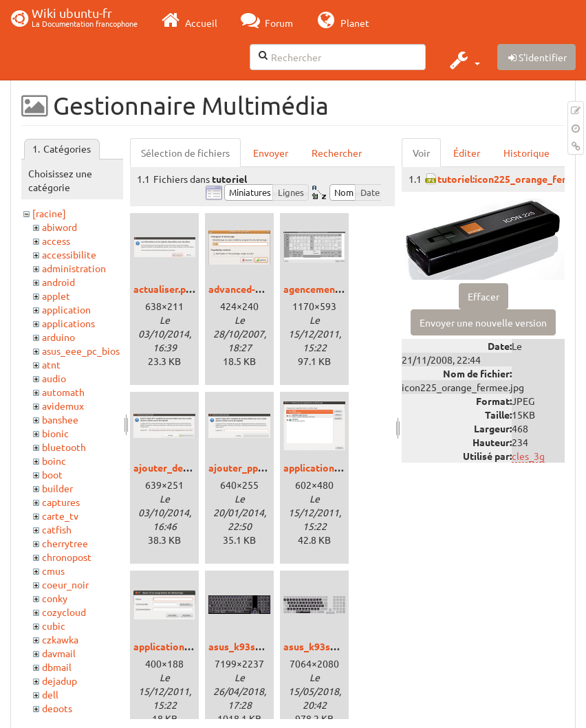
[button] (463, 60)
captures (61, 502)
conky (55, 598)
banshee (60, 419)
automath (63, 392)
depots (57, 708)
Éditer (467, 153)
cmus (53, 571)
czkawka (60, 639)
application (66, 309)
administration (74, 268)
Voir (421, 153)
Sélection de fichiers (185, 153)
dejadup (59, 681)
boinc (54, 461)
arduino (58, 337)
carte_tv (60, 516)
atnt (51, 364)
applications (68, 323)
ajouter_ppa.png (245, 467)
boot (52, 474)
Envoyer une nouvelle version (483, 322)
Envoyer (271, 153)
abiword (59, 227)
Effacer (484, 296)
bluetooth (64, 447)
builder (57, 488)
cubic (54, 626)
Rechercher (337, 153)
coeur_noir (65, 584)
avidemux (63, 406)
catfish (57, 529)
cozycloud (64, 612)
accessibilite (69, 254)
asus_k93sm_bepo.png (259, 646)
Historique (527, 153)
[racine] (49, 213)
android (58, 282)
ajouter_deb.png (170, 467)
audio (54, 378)
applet (56, 296)
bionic (55, 433)
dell (50, 694)
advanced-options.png (259, 289)
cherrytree (65, 543)
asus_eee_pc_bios (81, 351)
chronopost (67, 557)
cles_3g (528, 456)
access (56, 241)
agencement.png (321, 289)
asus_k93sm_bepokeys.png (344, 646)
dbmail (57, 667)
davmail (59, 653)
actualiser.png (165, 289)
